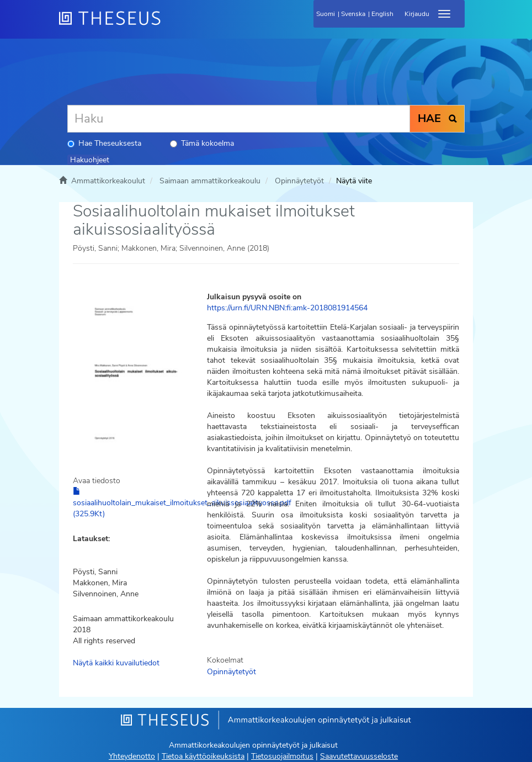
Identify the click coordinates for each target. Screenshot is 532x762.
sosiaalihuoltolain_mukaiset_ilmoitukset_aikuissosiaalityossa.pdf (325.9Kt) (182, 503)
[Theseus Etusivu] (169, 25)
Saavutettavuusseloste (359, 756)
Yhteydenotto (132, 756)
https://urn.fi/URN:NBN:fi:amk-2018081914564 (287, 308)
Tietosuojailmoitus (282, 756)
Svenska (353, 14)
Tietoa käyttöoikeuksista (203, 756)
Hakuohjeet (90, 160)
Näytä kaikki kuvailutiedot (116, 663)
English (382, 14)
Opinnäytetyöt (299, 181)
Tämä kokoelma (202, 143)
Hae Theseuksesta (104, 143)
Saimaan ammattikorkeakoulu (210, 181)
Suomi (326, 14)
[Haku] (239, 119)
